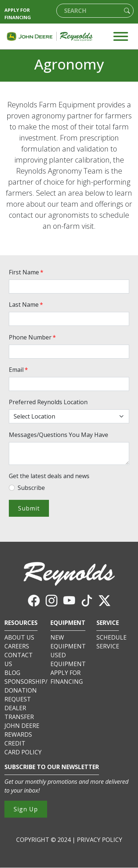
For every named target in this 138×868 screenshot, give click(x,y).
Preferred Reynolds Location (48, 402)
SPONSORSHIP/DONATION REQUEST (26, 690)
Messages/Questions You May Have (59, 435)
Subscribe (31, 488)
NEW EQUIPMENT (68, 642)
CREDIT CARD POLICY (23, 748)
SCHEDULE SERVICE (112, 642)
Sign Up (26, 809)
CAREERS (17, 646)
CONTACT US (19, 659)
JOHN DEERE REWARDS (22, 730)
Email (19, 370)
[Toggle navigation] (121, 36)
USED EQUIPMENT (68, 659)
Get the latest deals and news (49, 476)
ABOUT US (19, 637)
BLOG (12, 673)
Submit (29, 508)
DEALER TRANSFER (19, 712)
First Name (27, 272)
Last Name (26, 305)
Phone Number (33, 337)
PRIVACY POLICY (100, 840)
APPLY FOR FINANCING (18, 14)
